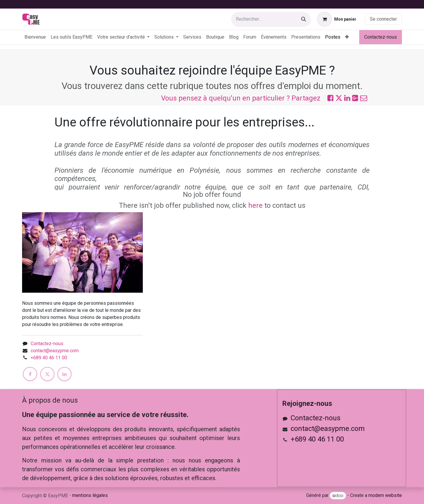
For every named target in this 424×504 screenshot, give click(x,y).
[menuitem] (35, 37)
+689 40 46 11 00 (49, 358)
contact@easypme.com (55, 351)
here (255, 205)
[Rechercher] (304, 19)
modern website (385, 496)
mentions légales (90, 495)
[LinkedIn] (64, 374)
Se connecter (383, 19)
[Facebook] (30, 374)
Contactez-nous (381, 37)
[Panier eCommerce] (337, 19)
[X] (47, 374)
